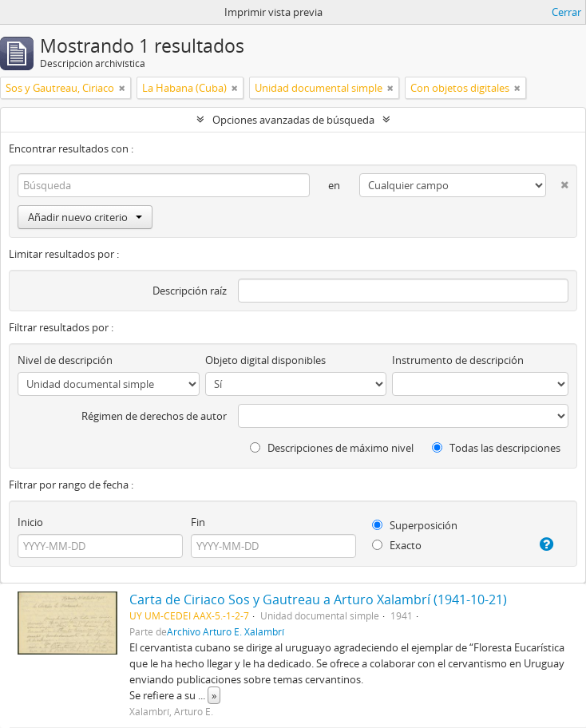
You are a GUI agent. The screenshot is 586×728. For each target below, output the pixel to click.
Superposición (415, 525)
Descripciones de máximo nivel (332, 448)
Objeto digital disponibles (265, 360)
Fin (198, 522)
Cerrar (566, 12)
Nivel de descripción (65, 360)
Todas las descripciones (496, 448)
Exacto (397, 545)
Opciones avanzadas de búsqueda (293, 120)
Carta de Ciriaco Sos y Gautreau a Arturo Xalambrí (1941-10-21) (318, 599)
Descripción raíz (190, 291)
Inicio (30, 522)
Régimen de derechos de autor (154, 416)
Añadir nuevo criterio (85, 217)
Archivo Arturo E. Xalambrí (226, 631)
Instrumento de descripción (458, 360)
